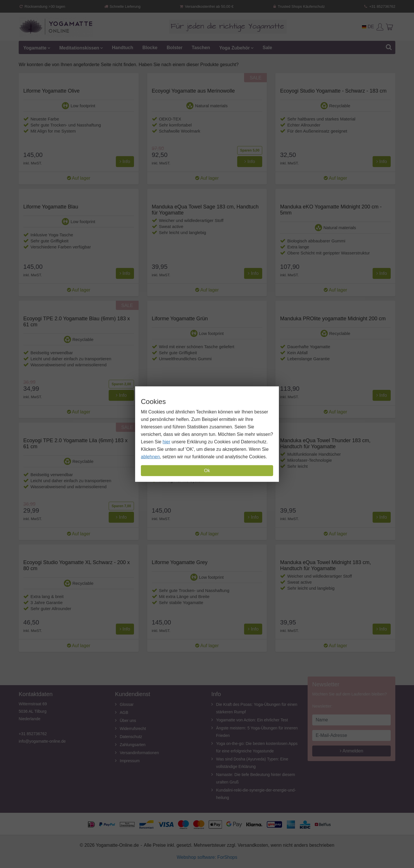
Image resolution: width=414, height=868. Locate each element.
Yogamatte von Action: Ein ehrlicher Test (252, 720)
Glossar (127, 704)
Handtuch (122, 48)
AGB (124, 712)
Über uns (128, 721)
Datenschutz (131, 737)
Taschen (201, 48)
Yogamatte (35, 48)
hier (167, 442)
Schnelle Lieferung (122, 6)
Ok (207, 471)
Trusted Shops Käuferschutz (298, 6)
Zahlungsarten (133, 745)
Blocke (150, 48)
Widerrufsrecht (133, 729)
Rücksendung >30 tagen (42, 6)
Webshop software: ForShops (207, 857)
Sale (267, 48)
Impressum (130, 761)
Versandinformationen (139, 753)
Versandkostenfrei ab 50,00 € (206, 6)
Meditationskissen (79, 48)
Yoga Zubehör (235, 48)
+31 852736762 (379, 6)
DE (368, 27)
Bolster (175, 48)
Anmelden (352, 751)
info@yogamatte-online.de (42, 741)
